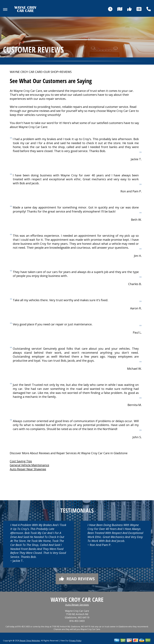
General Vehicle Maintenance (29, 465)
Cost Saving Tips (21, 461)
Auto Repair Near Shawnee (28, 469)
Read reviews (77, 579)
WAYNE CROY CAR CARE (26, 72)
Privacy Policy (75, 641)
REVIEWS (66, 72)
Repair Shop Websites (30, 641)
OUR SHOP (51, 72)
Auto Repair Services (77, 605)
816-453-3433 (77, 621)
